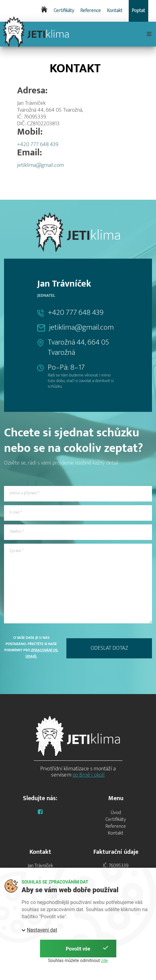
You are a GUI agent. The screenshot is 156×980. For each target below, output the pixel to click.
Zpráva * (16, 551)
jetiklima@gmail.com (40, 165)
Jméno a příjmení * (25, 493)
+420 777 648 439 (38, 145)
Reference (91, 11)
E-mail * (16, 512)
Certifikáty (64, 11)
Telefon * (17, 532)
